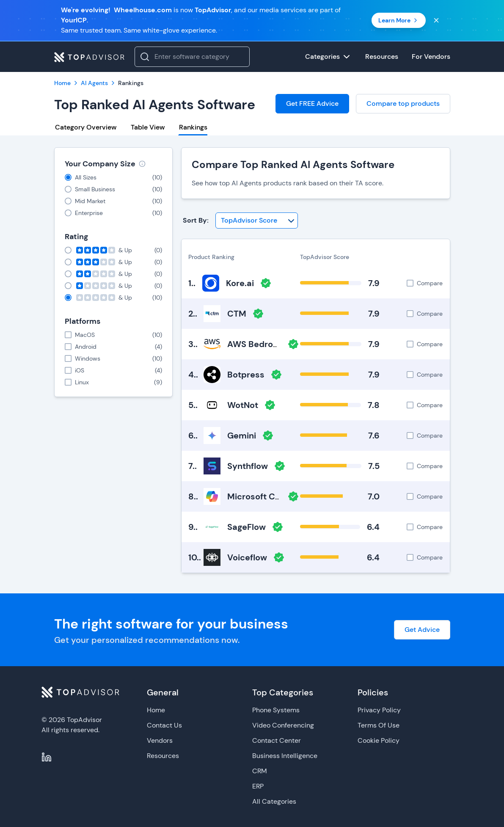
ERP (258, 786)
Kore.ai (240, 283)
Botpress (246, 375)
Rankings (193, 127)
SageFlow (246, 527)
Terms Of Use (379, 725)
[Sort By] (257, 221)
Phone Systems (276, 710)
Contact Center (277, 740)
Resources (163, 756)
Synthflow (248, 466)
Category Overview (86, 127)
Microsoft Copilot (263, 496)
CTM (237, 314)
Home (156, 710)
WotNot (243, 405)
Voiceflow (247, 557)
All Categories (274, 801)
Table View (148, 127)
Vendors (160, 740)
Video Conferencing (283, 725)
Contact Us (164, 725)
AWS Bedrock (255, 344)
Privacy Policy (379, 710)
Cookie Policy (379, 740)
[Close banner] (436, 20)
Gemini (242, 436)
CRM (260, 771)
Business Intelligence (285, 756)
